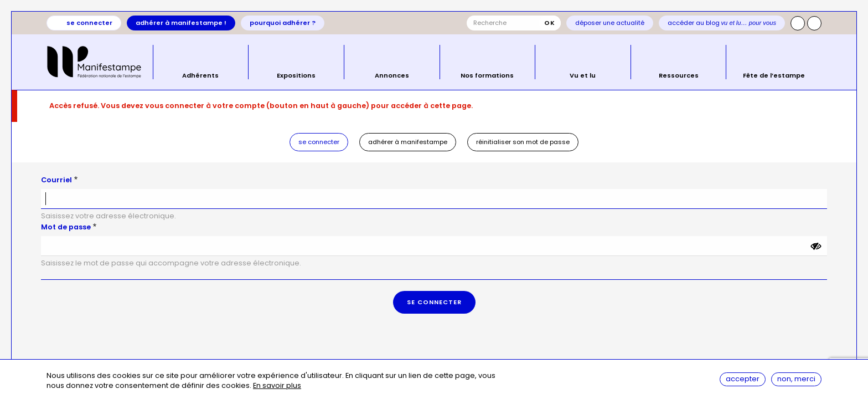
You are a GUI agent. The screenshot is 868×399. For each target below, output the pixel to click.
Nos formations (487, 75)
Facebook (814, 23)
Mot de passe (66, 227)
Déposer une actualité (610, 23)
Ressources (679, 75)
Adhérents (200, 75)
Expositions (296, 75)
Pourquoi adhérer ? (283, 23)
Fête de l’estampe (774, 75)
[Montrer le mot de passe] (816, 246)
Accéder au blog (722, 23)
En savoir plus (277, 386)
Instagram (798, 23)
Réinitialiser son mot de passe (523, 142)
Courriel (56, 180)
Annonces (392, 75)
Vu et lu (583, 75)
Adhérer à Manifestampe (408, 142)
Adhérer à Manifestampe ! (181, 23)
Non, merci (796, 379)
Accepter (743, 379)
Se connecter (89, 23)
